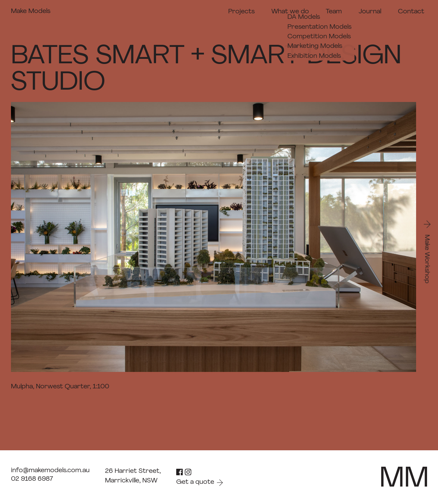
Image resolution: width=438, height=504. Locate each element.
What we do (290, 12)
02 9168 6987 (32, 479)
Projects (241, 12)
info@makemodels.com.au (50, 471)
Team (334, 12)
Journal (370, 12)
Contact (411, 12)
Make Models (31, 11)
